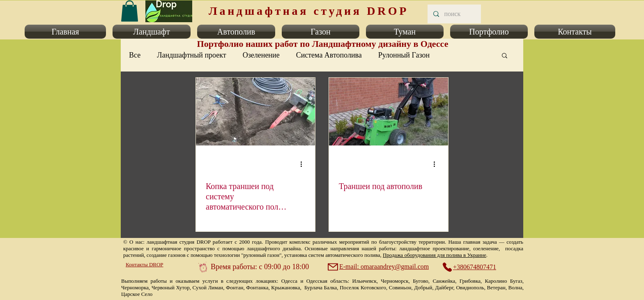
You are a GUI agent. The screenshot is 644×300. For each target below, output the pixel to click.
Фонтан (235, 287)
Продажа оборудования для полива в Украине (435, 255)
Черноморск (394, 281)
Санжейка (444, 281)
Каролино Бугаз (504, 281)
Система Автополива (329, 55)
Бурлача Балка (321, 287)
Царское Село (137, 294)
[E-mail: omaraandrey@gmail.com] (379, 267)
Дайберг (444, 287)
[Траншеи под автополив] (389, 112)
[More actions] (304, 164)
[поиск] (454, 14)
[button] (67, 32)
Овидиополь (470, 287)
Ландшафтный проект (191, 55)
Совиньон (400, 287)
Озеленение (261, 55)
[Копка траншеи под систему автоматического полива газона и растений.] (255, 112)
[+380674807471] (474, 267)
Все (135, 55)
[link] (130, 11)
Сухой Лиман (208, 287)
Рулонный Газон (404, 55)
